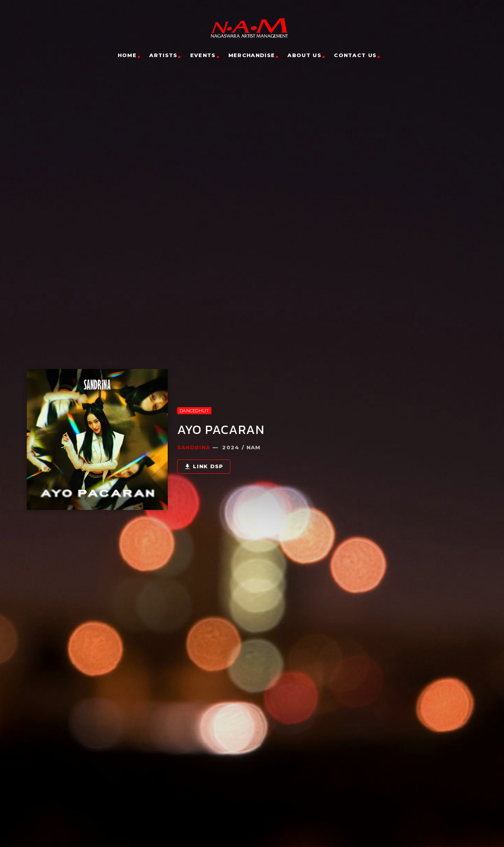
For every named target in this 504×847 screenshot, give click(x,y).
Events (203, 55)
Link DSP (204, 464)
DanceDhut (194, 408)
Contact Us (355, 55)
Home (127, 55)
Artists (163, 55)
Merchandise (252, 55)
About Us (304, 55)
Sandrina (194, 444)
